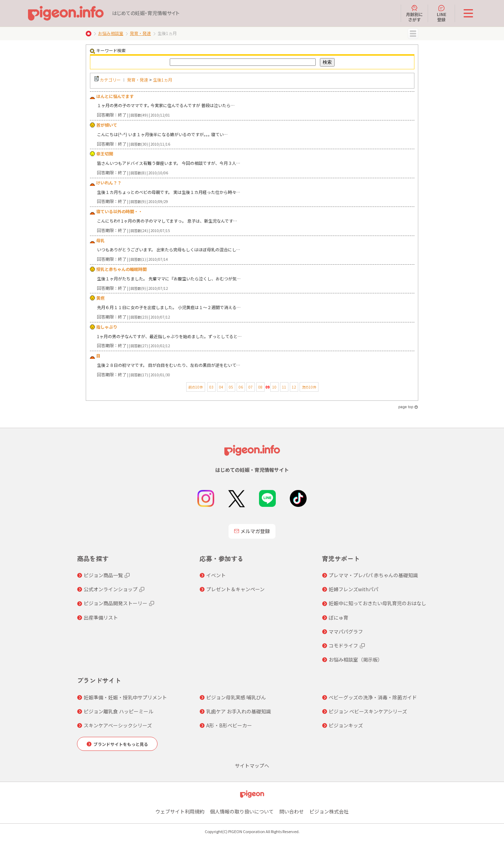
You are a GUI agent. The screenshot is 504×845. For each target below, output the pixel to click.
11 (284, 387)
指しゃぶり (107, 327)
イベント (216, 575)
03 (211, 387)
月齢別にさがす (414, 13)
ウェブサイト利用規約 (180, 811)
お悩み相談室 (111, 33)
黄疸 (100, 298)
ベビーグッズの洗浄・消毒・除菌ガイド (373, 697)
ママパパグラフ (346, 631)
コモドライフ (343, 645)
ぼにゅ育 (338, 617)
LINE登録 (442, 13)
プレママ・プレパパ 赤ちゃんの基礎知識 (373, 575)
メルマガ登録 (252, 531)
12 (294, 387)
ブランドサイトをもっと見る (121, 744)
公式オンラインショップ (111, 589)
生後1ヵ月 (163, 80)
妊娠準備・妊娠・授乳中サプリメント (125, 697)
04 (221, 387)
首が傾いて (107, 125)
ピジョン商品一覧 (103, 575)
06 (241, 387)
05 (231, 387)
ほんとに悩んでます (115, 96)
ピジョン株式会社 (329, 811)
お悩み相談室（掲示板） (356, 659)
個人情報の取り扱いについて (242, 811)
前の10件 (196, 387)
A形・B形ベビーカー (229, 725)
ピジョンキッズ (346, 725)
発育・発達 (140, 33)
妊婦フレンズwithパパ (353, 589)
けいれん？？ (109, 183)
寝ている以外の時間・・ (119, 211)
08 (260, 387)
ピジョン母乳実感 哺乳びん (236, 697)
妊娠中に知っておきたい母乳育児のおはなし (377, 603)
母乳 (100, 240)
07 (251, 387)
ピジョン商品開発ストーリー (115, 603)
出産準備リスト (101, 617)
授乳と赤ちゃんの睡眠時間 (121, 269)
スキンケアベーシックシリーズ (118, 725)
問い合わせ (292, 811)
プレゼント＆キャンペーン (235, 589)
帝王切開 (105, 153)
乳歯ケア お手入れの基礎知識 (239, 711)
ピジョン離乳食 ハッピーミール (118, 711)
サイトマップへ (252, 766)
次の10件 (309, 387)
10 (274, 387)
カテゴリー (110, 80)
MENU (413, 34)
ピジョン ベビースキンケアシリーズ (368, 711)
